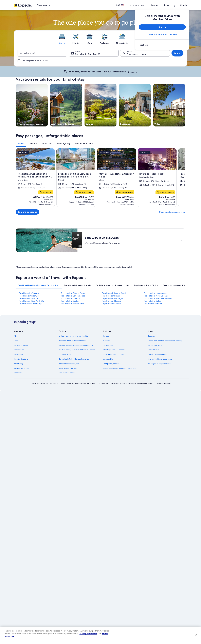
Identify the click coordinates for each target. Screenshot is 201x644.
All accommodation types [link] (69, 364)
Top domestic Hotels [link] (153, 304)
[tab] (62, 38)
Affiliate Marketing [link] (21, 368)
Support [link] (151, 336)
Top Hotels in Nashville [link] (29, 296)
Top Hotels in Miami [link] (111, 296)
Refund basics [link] (153, 350)
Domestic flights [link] (65, 354)
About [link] (17, 336)
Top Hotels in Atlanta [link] (29, 298)
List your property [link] (21, 345)
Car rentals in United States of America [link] (74, 359)
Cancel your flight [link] (155, 345)
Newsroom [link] (18, 354)
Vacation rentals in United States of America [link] (76, 345)
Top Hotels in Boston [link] (70, 301)
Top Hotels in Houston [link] (112, 301)
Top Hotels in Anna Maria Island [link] (158, 298)
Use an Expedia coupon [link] (157, 354)
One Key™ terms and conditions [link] (116, 350)
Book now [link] (133, 72)
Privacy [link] (106, 336)
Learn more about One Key (162, 34)
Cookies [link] (106, 341)
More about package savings (172, 212)
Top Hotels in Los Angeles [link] (155, 293)
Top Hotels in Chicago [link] (29, 293)
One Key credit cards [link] (67, 373)
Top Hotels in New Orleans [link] (156, 296)
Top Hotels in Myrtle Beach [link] (114, 293)
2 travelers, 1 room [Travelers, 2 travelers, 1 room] (136, 54)
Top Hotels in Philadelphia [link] (72, 304)
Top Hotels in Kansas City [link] (30, 304)
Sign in (184, 5)
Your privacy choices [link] (111, 364)
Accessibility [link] (108, 359)
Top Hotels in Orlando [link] (71, 298)
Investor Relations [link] (21, 359)
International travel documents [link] (160, 359)
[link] (162, 45)
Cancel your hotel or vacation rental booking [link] (165, 341)
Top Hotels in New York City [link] (32, 301)
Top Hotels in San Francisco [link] (73, 296)
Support (155, 5)
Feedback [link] (18, 373)
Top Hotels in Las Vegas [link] (113, 298)
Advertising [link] (19, 364)
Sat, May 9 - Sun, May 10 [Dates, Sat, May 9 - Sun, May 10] (88, 54)
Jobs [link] (16, 341)
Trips (166, 5)
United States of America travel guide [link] (73, 336)
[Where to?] (42, 53)
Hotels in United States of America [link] (72, 341)
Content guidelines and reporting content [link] (120, 368)
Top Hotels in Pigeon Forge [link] (73, 293)
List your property (138, 5)
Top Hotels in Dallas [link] (152, 301)
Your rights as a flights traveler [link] (160, 364)
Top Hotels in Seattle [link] (111, 304)
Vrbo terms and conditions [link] (114, 354)
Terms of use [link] (108, 345)
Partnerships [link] (19, 350)
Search (177, 53)
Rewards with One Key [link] (68, 368)
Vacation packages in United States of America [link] (77, 350)
